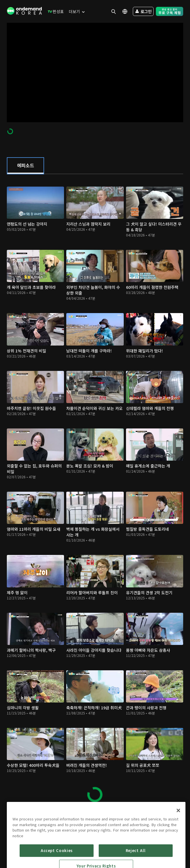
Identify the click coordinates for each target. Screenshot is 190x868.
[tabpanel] (95, 492)
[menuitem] (54, 11)
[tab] (25, 166)
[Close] (178, 828)
